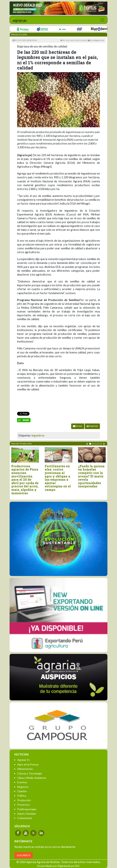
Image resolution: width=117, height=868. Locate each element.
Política (22, 796)
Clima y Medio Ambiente (32, 778)
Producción (24, 800)
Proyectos (23, 805)
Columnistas (25, 818)
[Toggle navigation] (102, 20)
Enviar (78, 426)
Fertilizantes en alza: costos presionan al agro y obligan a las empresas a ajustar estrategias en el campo (58, 478)
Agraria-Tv (23, 760)
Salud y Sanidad (26, 814)
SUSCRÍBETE (24, 855)
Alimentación (25, 769)
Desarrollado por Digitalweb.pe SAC (59, 866)
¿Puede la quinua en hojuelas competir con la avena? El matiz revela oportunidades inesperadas (91, 476)
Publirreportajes (27, 809)
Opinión (22, 791)
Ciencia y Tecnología (30, 773)
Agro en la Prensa (28, 764)
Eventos (22, 782)
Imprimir (92, 426)
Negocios (23, 787)
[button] (90, 444)
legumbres (38, 435)
